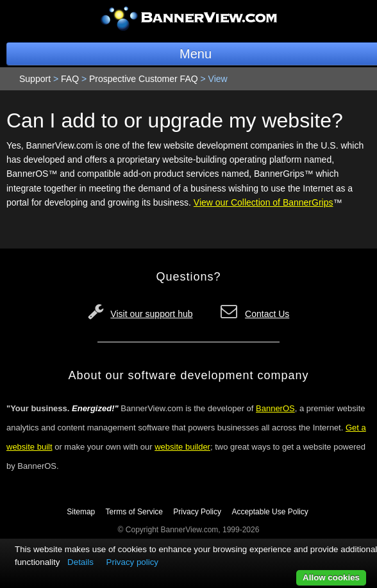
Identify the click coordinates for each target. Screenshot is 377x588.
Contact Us (267, 314)
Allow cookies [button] (331, 577)
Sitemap (81, 512)
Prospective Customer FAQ (144, 79)
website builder (182, 447)
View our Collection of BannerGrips (264, 202)
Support (35, 79)
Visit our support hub (151, 314)
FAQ (70, 79)
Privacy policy (132, 562)
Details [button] (80, 562)
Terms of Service (134, 512)
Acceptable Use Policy (270, 512)
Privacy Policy (197, 512)
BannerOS (275, 408)
